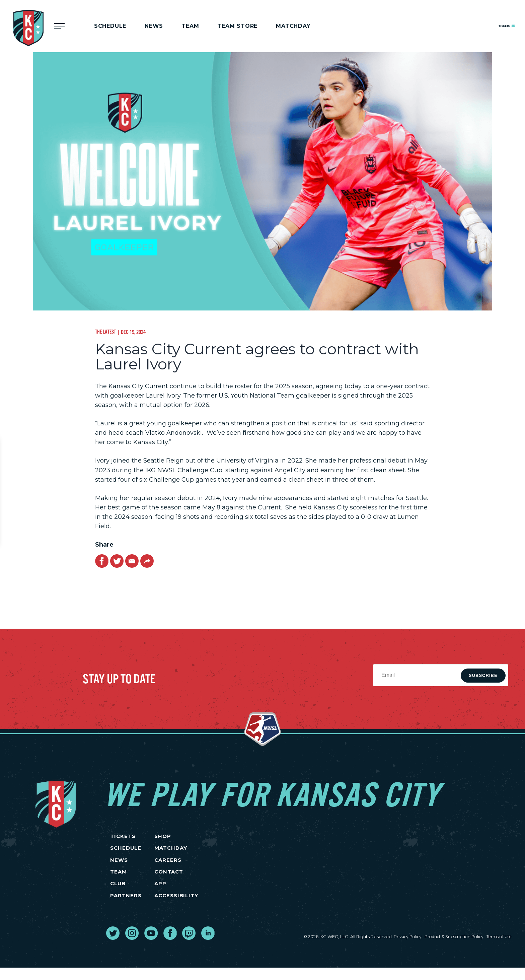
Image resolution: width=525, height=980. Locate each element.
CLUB (118, 893)
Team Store (237, 26)
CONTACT (194, 879)
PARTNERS (126, 907)
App (185, 893)
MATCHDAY (293, 26)
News (154, 26)
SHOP (187, 837)
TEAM (118, 879)
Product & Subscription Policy (449, 949)
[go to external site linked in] (208, 946)
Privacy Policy (399, 949)
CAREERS (193, 865)
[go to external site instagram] (132, 946)
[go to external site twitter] (113, 946)
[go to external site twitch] (189, 946)
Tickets (493, 25)
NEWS (119, 865)
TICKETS (123, 837)
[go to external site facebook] (170, 946)
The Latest (107, 332)
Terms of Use (498, 949)
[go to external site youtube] (151, 946)
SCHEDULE (126, 852)
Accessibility (202, 907)
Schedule (110, 26)
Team (190, 26)
